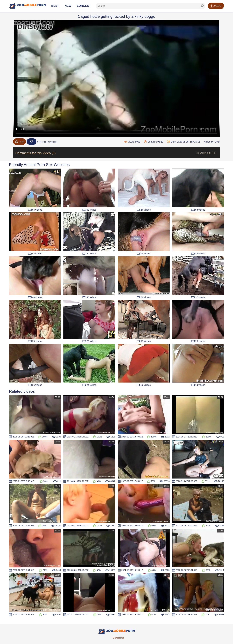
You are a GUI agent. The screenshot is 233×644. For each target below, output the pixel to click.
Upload (216, 6)
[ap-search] (151, 6)
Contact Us (118, 638)
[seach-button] (202, 6)
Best (55, 6)
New (68, 6)
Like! (19, 141)
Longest (84, 6)
